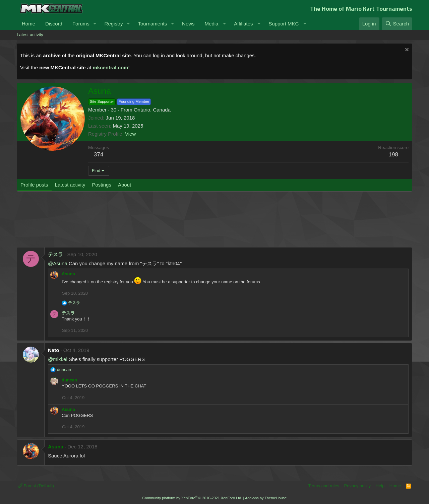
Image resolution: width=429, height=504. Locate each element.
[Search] (397, 24)
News (188, 24)
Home (28, 24)
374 (99, 155)
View (130, 134)
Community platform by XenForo (192, 498)
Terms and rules (324, 486)
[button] (95, 24)
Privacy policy (357, 486)
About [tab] (125, 185)
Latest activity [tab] (70, 185)
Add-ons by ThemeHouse (266, 498)
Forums (81, 24)
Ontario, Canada (152, 110)
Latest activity (30, 35)
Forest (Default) (36, 486)
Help (380, 486)
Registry (114, 24)
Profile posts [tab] (34, 185)
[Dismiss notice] (406, 50)
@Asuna (58, 263)
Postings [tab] (102, 185)
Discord (54, 24)
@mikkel (58, 359)
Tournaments (152, 24)
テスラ (55, 254)
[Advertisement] (144, 223)
